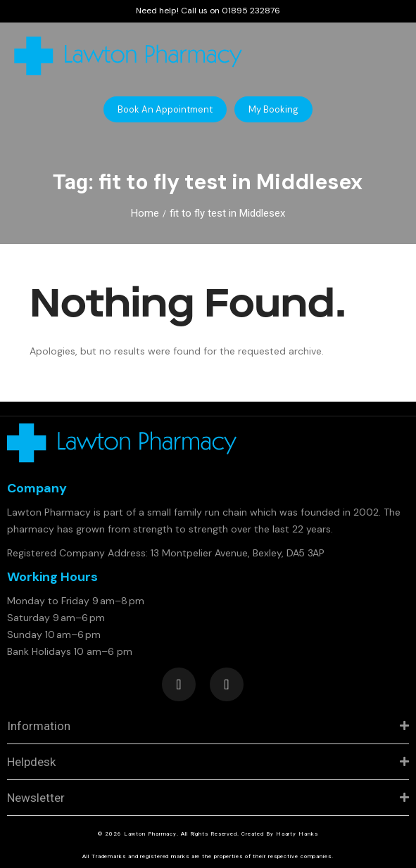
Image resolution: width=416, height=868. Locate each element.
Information (39, 726)
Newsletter (36, 798)
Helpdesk (31, 762)
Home (145, 213)
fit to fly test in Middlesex (227, 213)
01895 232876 (251, 11)
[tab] (208, 726)
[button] (165, 109)
